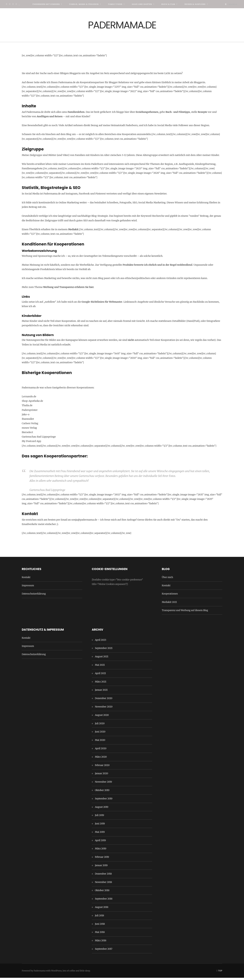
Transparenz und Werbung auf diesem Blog (185, 613)
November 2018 (103, 884)
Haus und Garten (142, 4)
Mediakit (73, 232)
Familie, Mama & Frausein (84, 4)
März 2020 (101, 759)
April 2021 (100, 675)
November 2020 (104, 709)
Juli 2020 (100, 725)
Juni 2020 (100, 734)
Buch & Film (168, 4)
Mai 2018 (100, 934)
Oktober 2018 (102, 893)
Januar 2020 (102, 776)
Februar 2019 (102, 859)
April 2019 (100, 842)
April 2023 (101, 642)
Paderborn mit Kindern (46, 4)
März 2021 (101, 684)
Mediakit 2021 (169, 604)
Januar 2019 (101, 868)
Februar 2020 (102, 767)
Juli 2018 (99, 918)
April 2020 (101, 751)
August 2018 (102, 909)
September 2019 (104, 801)
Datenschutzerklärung (34, 596)
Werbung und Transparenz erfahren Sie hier (68, 289)
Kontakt (26, 579)
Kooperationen (170, 596)
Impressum (28, 588)
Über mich (167, 579)
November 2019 (103, 784)
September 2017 (104, 951)
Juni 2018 (100, 926)
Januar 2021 (101, 692)
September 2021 (104, 650)
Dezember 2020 (104, 700)
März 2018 (101, 943)
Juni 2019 (100, 826)
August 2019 (102, 809)
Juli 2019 (99, 817)
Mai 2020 (100, 742)
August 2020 (102, 717)
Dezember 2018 (103, 876)
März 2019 (101, 851)
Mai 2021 (100, 667)
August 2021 (102, 659)
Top (219, 973)
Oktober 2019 (102, 792)
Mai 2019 (100, 834)
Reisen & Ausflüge (195, 4)
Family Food (115, 4)
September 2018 (104, 901)
